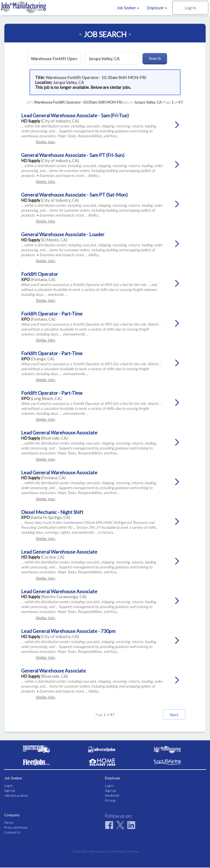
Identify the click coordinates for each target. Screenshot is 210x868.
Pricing (110, 801)
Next (169, 715)
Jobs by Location (16, 796)
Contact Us (12, 833)
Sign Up (10, 791)
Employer (157, 8)
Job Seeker (128, 8)
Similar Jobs (46, 142)
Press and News (16, 828)
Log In (190, 8)
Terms (9, 823)
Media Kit (112, 796)
